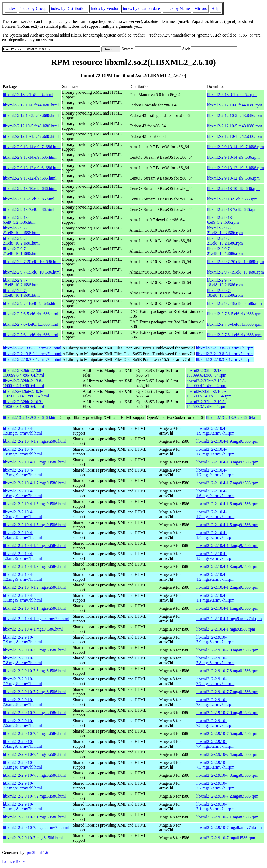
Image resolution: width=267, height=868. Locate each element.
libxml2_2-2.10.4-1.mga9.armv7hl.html (36, 619)
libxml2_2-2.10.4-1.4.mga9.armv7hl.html (22, 535)
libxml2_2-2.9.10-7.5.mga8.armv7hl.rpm (216, 723)
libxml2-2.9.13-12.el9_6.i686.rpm (235, 168)
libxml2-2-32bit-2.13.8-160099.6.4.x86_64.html (23, 373)
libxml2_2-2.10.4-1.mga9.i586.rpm (226, 629)
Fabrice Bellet (14, 861)
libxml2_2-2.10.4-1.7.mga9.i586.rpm (227, 483)
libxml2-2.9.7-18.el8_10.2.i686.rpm (225, 283)
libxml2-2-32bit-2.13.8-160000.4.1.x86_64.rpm (206, 383)
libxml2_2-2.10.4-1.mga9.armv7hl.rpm (229, 619)
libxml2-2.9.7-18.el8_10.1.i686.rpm (225, 293)
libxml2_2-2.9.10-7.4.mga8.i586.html (34, 754)
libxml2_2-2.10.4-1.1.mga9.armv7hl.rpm (216, 598)
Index (11, 8)
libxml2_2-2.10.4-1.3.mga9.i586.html (34, 566)
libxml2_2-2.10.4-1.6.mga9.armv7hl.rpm (216, 493)
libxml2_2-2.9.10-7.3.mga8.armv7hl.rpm (216, 765)
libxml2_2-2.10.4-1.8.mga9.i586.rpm (227, 462)
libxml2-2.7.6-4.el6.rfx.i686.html (31, 324)
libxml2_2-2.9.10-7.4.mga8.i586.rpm (227, 754)
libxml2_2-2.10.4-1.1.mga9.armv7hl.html (22, 598)
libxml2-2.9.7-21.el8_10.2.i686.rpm (225, 241)
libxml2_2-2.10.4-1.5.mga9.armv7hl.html (22, 514)
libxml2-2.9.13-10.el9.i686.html (30, 189)
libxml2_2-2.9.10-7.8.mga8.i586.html (34, 671)
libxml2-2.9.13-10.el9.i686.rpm (233, 189)
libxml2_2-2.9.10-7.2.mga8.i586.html (34, 796)
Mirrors (201, 8)
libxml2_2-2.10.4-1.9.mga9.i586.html (34, 441)
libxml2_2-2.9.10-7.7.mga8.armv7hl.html (22, 681)
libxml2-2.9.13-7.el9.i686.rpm (232, 209)
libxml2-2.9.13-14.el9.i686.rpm (233, 157)
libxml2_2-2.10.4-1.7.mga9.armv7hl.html (22, 472)
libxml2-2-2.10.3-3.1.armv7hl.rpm (225, 359)
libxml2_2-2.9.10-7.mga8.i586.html (33, 838)
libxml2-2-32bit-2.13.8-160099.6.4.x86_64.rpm (206, 373)
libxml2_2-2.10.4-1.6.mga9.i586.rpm (227, 504)
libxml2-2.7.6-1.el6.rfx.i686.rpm (234, 335)
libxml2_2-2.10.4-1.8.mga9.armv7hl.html (22, 452)
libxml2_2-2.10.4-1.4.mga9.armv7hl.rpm (216, 535)
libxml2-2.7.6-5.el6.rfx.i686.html (31, 314)
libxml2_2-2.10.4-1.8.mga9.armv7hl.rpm (216, 452)
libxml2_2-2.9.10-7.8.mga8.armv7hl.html (22, 660)
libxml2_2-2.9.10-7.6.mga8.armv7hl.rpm (216, 702)
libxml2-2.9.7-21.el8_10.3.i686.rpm (225, 230)
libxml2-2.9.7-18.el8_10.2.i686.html (21, 283)
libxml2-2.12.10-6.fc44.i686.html (31, 105)
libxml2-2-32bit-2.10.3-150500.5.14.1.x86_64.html (26, 394)
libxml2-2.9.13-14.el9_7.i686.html (32, 147)
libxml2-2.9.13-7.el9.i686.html (29, 209)
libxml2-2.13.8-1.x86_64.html (28, 95)
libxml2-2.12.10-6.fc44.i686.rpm (235, 105)
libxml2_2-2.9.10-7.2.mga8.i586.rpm (227, 796)
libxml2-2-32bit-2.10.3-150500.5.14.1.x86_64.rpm (209, 394)
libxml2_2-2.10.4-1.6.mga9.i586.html (34, 504)
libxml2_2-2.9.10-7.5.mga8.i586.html (34, 733)
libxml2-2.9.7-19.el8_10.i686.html (32, 272)
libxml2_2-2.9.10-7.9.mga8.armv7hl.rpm (216, 640)
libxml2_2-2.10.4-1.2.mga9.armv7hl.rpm (216, 577)
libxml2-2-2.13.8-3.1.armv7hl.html (32, 354)
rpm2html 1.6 (37, 852)
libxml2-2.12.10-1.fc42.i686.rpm (235, 136)
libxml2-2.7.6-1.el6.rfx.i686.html (31, 335)
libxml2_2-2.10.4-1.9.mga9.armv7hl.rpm (216, 431)
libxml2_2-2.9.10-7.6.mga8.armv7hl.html (22, 702)
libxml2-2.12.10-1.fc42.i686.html (31, 136)
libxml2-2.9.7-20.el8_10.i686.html (32, 262)
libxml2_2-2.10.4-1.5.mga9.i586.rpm (227, 525)
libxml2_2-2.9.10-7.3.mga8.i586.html (34, 775)
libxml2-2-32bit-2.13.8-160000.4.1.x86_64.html (23, 383)
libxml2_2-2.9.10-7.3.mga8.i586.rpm (227, 775)
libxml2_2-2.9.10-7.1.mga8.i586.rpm (227, 817)
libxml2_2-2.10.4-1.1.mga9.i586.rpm (227, 608)
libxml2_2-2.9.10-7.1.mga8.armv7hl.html (22, 807)
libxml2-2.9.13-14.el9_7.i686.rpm (235, 147)
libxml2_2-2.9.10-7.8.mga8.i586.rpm (227, 671)
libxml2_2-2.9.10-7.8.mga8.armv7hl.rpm (216, 660)
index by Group (33, 8)
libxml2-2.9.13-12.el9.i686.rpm (233, 178)
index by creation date (141, 8)
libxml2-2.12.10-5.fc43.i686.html (31, 115)
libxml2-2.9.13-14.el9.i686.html (30, 157)
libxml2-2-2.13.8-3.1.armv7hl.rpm (225, 354)
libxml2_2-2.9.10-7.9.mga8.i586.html (34, 650)
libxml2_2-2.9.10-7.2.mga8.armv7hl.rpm (216, 786)
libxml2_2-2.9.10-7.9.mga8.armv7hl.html (22, 640)
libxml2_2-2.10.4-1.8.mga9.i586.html (34, 462)
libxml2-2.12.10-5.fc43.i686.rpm (235, 115)
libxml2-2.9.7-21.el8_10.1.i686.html (21, 251)
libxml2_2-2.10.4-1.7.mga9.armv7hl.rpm (216, 472)
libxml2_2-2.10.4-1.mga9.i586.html (33, 629)
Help (216, 8)
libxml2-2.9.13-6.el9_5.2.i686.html (19, 220)
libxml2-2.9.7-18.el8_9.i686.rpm (234, 303)
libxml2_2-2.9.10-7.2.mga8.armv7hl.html (22, 786)
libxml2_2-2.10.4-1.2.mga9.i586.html (34, 587)
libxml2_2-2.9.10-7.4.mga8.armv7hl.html (22, 744)
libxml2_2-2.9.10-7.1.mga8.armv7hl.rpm (216, 807)
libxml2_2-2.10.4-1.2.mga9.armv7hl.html (22, 577)
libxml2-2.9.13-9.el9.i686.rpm (232, 199)
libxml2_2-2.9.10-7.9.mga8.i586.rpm (227, 650)
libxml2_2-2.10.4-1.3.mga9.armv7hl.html (22, 556)
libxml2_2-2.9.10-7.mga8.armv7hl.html (36, 827)
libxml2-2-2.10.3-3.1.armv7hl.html (32, 359)
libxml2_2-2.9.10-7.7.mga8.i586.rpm (227, 692)
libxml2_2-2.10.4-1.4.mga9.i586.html (34, 546)
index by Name (177, 8)
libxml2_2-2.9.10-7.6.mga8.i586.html (34, 713)
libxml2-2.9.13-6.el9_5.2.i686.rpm (223, 220)
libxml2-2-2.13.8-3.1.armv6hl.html (32, 348)
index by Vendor (105, 8)
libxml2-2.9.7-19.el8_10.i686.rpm (235, 272)
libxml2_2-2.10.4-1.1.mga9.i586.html (34, 608)
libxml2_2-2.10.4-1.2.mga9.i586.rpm (227, 587)
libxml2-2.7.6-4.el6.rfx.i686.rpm (234, 324)
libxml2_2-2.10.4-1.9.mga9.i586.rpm (227, 441)
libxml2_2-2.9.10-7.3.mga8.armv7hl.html (22, 765)
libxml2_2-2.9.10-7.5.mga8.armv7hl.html (22, 723)
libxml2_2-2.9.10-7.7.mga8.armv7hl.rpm (216, 681)
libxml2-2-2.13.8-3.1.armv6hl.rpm (225, 348)
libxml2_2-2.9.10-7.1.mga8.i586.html (34, 817)
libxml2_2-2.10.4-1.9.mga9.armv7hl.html (22, 431)
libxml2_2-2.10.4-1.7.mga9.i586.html (34, 483)
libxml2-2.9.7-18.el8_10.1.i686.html (21, 293)
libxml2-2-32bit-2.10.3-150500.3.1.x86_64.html (23, 404)
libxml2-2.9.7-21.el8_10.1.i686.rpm (225, 251)
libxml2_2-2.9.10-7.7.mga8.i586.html (34, 692)
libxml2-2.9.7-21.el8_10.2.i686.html (21, 241)
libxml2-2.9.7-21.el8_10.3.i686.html (21, 230)
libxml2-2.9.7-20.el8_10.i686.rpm (235, 262)
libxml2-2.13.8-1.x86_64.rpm (232, 95)
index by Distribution (69, 8)
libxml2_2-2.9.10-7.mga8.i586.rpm (226, 838)
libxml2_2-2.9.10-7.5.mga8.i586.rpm (227, 733)
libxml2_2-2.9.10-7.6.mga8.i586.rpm (227, 713)
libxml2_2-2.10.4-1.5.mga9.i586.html (34, 525)
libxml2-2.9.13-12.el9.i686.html (30, 178)
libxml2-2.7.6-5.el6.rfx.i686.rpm (234, 314)
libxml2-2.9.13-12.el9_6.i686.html (32, 168)
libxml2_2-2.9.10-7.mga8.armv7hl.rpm (229, 827)
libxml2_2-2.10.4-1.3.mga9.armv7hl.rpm (216, 556)
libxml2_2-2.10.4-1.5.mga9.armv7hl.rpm (216, 514)
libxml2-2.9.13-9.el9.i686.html (29, 199)
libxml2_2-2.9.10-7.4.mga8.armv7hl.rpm (216, 744)
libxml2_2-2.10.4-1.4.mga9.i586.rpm (227, 546)
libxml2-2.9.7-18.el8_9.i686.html (31, 303)
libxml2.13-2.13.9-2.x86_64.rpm (233, 417)
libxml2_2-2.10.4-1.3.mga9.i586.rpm (227, 566)
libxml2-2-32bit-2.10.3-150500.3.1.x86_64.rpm (206, 404)
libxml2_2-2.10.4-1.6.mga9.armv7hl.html (22, 493)
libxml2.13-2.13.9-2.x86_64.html (31, 417)
